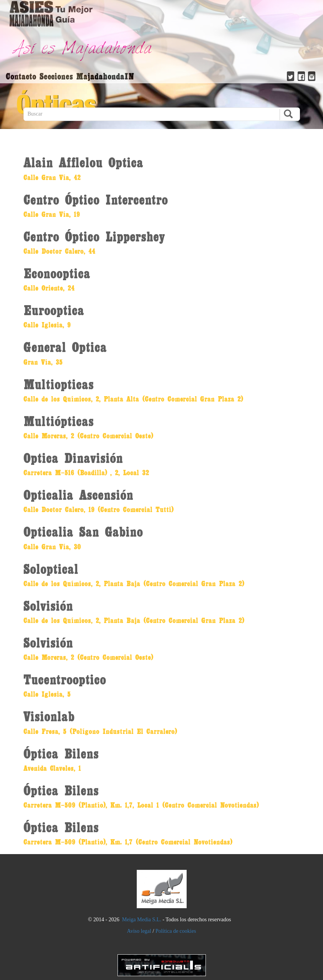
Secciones (56, 76)
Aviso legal (139, 931)
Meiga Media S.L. (142, 920)
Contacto (21, 76)
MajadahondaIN (105, 76)
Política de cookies (176, 931)
